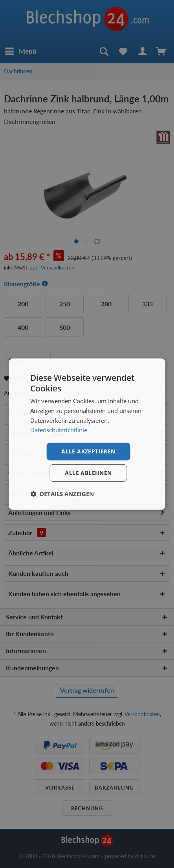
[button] (62, 494)
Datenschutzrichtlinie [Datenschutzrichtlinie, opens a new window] (59, 430)
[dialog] (87, 434)
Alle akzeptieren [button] (88, 451)
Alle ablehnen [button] (88, 473)
